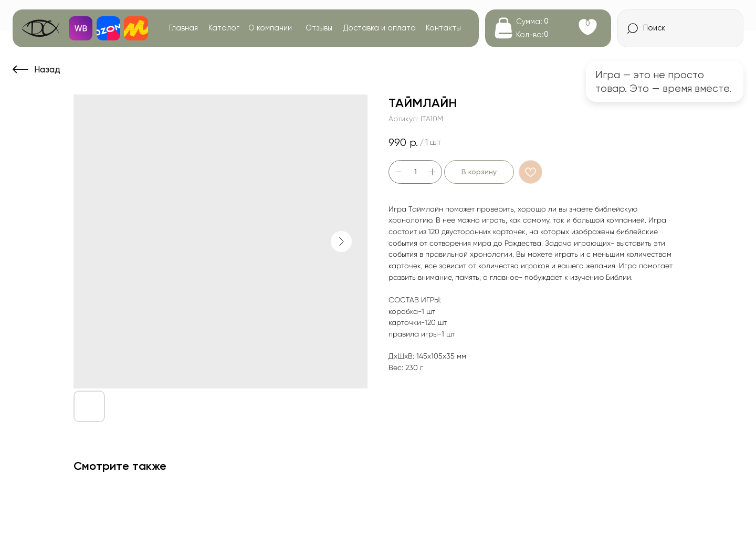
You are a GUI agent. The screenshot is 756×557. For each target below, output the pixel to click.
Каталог (224, 28)
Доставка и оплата (380, 28)
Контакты (443, 28)
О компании (270, 28)
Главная (183, 28)
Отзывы (319, 28)
